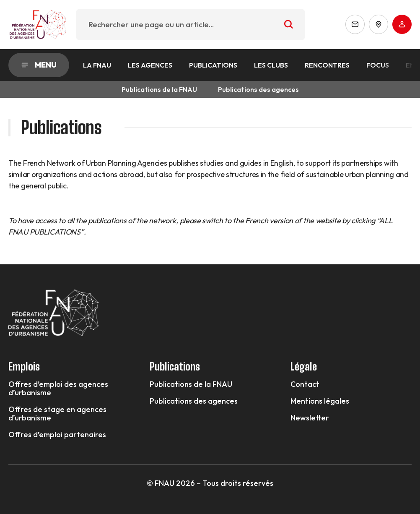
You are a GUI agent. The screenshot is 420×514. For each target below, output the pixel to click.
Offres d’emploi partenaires (57, 435)
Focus (378, 65)
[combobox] (191, 25)
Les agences (150, 65)
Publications (213, 65)
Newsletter (310, 418)
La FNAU (97, 65)
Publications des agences (258, 89)
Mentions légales (320, 401)
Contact (305, 384)
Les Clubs (271, 65)
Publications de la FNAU (159, 89)
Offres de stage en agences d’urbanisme (57, 414)
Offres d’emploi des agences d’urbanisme (58, 389)
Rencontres (327, 65)
